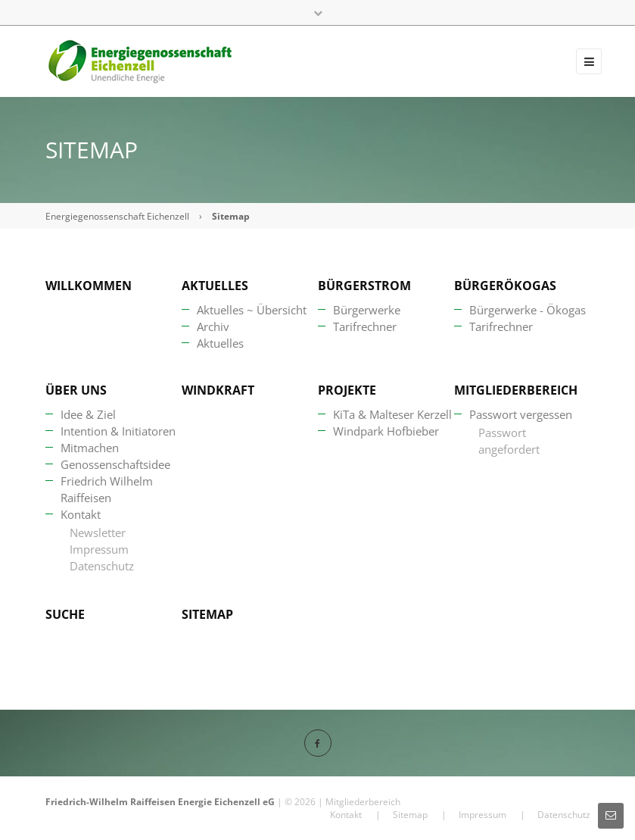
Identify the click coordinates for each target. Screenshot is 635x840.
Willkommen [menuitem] (89, 286)
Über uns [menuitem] (76, 390)
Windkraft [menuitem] (218, 390)
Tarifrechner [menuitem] (365, 326)
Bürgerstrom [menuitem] (364, 286)
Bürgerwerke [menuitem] (367, 310)
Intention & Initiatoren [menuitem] (118, 431)
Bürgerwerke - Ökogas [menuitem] (528, 310)
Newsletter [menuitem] (98, 532)
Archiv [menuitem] (213, 326)
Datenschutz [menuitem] (102, 566)
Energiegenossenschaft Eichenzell (117, 216)
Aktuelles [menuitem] (215, 286)
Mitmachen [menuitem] (90, 448)
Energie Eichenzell (219, 802)
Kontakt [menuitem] (81, 514)
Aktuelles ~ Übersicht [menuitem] (252, 310)
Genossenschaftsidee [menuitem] (115, 464)
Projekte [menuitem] (347, 390)
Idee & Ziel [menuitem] (88, 414)
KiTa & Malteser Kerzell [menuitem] (392, 414)
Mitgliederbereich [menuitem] (516, 390)
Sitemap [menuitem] (207, 614)
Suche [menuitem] (65, 614)
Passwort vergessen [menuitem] (521, 414)
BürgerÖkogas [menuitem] (505, 286)
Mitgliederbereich (363, 802)
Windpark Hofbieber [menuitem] (386, 431)
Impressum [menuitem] (99, 549)
